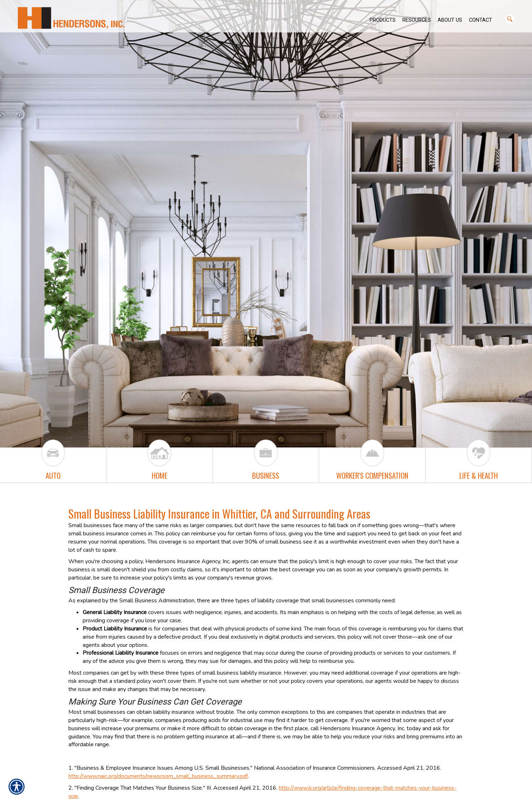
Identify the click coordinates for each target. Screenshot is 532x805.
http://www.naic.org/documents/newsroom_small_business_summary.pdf (158, 776)
